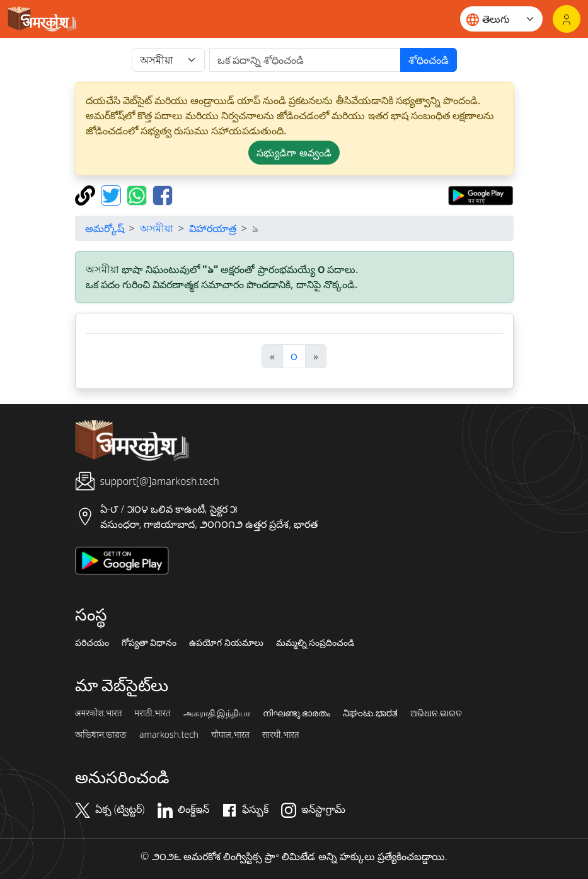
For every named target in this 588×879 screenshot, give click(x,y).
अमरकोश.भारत (99, 713)
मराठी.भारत (153, 713)
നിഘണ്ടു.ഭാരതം (297, 713)
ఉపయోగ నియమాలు (226, 643)
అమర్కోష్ (105, 228)
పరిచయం (92, 643)
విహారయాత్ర (213, 228)
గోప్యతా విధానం (149, 643)
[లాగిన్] (567, 19)
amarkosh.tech (169, 735)
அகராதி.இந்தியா (217, 713)
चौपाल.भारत (230, 735)
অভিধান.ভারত (101, 735)
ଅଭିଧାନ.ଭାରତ (436, 713)
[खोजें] (305, 60)
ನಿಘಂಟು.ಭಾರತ (370, 713)
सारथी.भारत (281, 735)
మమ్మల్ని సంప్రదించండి (315, 643)
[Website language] (501, 19)
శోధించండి (429, 60)
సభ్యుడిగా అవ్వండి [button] (294, 153)
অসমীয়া (157, 228)
